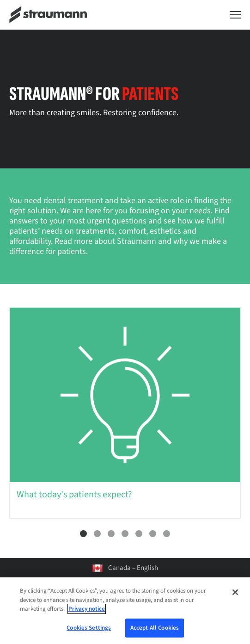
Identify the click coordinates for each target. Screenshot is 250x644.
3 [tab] (111, 534)
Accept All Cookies (155, 632)
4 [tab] (125, 534)
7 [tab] (167, 534)
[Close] (235, 597)
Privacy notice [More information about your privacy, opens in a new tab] (87, 614)
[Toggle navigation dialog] (235, 15)
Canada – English (133, 568)
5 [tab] (139, 534)
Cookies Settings (89, 632)
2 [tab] (97, 534)
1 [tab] (83, 534)
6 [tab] (153, 534)
